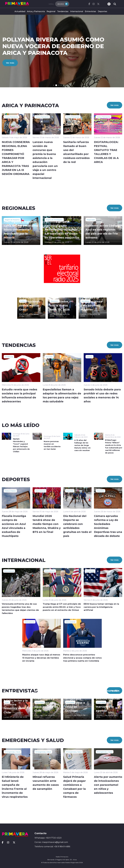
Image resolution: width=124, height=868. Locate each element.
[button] (54, 85)
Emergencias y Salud (12, 752)
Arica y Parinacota (36, 11)
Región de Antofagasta (54, 220)
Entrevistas (90, 11)
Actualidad (20, 11)
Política (23, 301)
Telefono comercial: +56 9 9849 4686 (52, 846)
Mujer (7, 702)
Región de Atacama (12, 220)
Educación (55, 301)
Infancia (89, 357)
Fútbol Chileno (10, 491)
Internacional (77, 11)
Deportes (103, 11)
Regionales (91, 220)
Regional (51, 11)
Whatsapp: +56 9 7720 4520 (48, 838)
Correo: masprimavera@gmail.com (51, 842)
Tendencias (63, 11)
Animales (49, 357)
